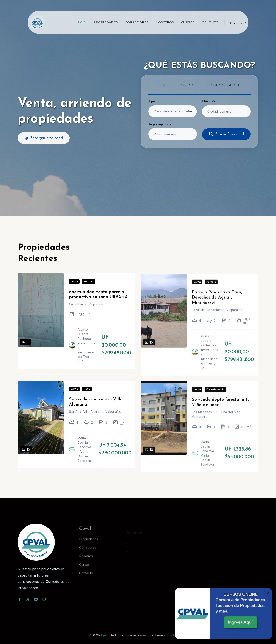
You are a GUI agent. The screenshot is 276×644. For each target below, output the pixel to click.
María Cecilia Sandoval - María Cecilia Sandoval (85, 455)
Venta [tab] (160, 85)
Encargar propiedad (44, 138)
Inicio (81, 22)
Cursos (188, 22)
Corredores (137, 22)
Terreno (89, 288)
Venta (74, 288)
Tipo (152, 102)
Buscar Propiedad (226, 134)
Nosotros (165, 22)
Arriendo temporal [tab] (225, 85)
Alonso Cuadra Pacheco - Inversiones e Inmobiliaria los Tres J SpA (86, 351)
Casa (87, 395)
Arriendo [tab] (188, 85)
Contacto (210, 22)
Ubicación (209, 102)
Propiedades (106, 22)
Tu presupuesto (160, 124)
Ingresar (237, 23)
